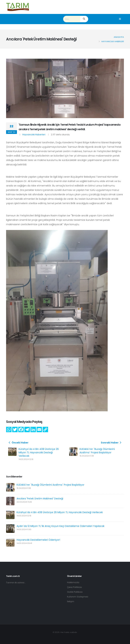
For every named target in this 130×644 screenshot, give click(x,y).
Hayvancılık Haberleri (34, 135)
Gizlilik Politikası (75, 592)
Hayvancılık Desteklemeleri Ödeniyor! (38, 540)
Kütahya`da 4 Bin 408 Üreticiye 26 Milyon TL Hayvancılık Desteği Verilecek (39, 452)
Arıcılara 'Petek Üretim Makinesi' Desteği (40, 499)
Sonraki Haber (111, 443)
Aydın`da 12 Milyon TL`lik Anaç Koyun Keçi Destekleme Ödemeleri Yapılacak (61, 526)
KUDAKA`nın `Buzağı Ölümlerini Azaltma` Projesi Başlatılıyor (97, 451)
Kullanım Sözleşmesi (78, 597)
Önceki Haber (18, 443)
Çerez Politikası (75, 587)
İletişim (71, 601)
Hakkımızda (73, 582)
